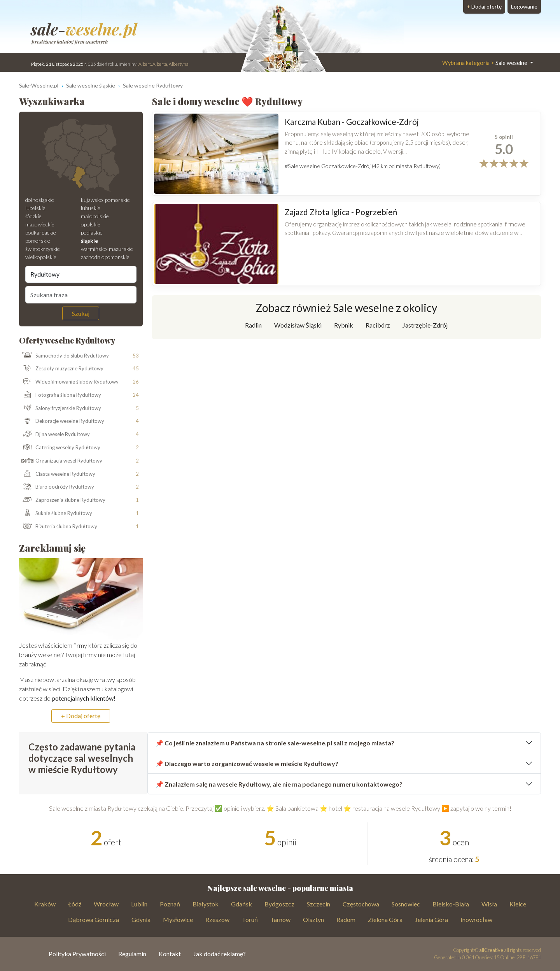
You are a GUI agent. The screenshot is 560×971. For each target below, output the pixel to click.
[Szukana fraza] (81, 294)
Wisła (489, 904)
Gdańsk (241, 904)
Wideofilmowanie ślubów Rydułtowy (69, 382)
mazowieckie (40, 224)
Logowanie (524, 6)
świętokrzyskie (43, 249)
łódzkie (33, 216)
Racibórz (378, 325)
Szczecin (318, 904)
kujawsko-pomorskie (105, 200)
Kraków (45, 904)
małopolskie (95, 216)
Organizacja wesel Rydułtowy (61, 461)
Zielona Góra (385, 919)
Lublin (139, 904)
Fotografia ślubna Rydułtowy (60, 395)
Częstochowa (361, 904)
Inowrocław (476, 919)
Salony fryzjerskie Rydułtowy (60, 408)
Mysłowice (178, 919)
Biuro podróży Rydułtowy (57, 487)
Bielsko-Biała (451, 904)
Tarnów (280, 919)
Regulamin (132, 954)
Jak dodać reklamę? (220, 954)
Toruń (250, 919)
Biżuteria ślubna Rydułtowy (58, 527)
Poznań (170, 904)
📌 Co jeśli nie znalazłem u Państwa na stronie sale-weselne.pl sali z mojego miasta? (275, 743)
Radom (346, 919)
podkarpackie (41, 232)
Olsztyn (313, 919)
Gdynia (141, 919)
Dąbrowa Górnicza (94, 919)
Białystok (206, 904)
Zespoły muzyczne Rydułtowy (61, 369)
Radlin (253, 325)
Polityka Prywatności (77, 954)
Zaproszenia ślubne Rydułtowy (62, 500)
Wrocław (106, 904)
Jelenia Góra (431, 919)
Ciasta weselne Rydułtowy (57, 474)
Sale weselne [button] (485, 63)
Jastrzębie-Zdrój (425, 325)
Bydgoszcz (279, 904)
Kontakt (170, 954)
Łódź (75, 904)
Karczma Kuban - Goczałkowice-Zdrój (352, 122)
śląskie (89, 241)
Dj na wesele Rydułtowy (55, 435)
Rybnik (344, 325)
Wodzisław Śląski (298, 325)
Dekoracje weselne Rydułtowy (62, 421)
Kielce (518, 904)
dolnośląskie (40, 200)
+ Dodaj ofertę (81, 716)
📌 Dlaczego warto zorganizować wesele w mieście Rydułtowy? (247, 763)
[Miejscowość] (81, 274)
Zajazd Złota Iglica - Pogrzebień (341, 212)
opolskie (91, 224)
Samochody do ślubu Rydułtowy (64, 356)
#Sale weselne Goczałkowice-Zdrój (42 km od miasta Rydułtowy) (363, 166)
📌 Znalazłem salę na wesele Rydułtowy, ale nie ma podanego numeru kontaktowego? (279, 784)
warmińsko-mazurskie (107, 249)
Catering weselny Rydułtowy (60, 448)
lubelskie (35, 208)
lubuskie (91, 208)
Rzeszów (217, 919)
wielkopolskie (41, 257)
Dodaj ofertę (484, 6)
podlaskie (92, 232)
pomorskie (38, 241)
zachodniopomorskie (105, 257)
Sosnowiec (406, 904)
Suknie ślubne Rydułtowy (56, 514)
